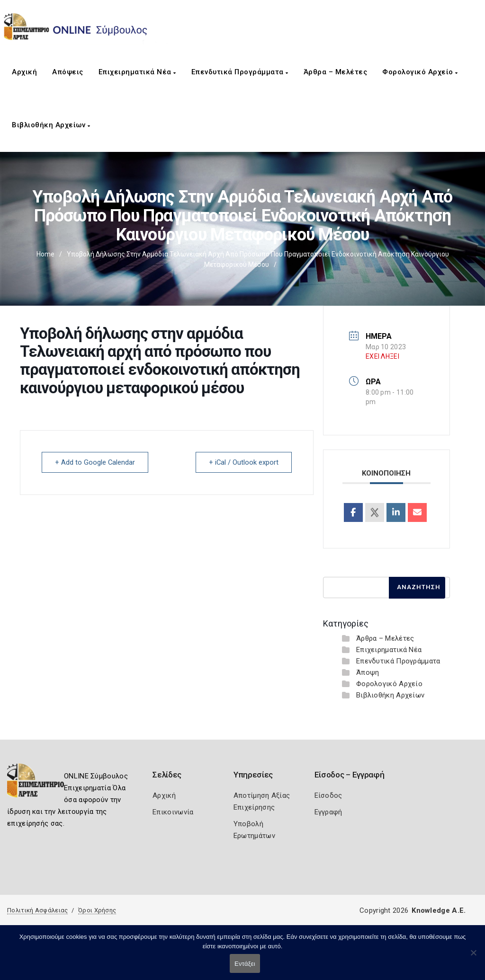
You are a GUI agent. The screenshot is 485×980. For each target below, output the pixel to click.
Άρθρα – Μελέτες (336, 72)
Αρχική (24, 72)
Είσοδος (328, 795)
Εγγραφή (328, 812)
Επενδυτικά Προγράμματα (240, 72)
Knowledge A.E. (439, 910)
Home (45, 254)
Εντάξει (245, 964)
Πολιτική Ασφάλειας (37, 910)
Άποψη (368, 672)
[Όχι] (473, 957)
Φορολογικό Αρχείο (420, 72)
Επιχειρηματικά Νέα (137, 72)
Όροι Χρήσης (97, 910)
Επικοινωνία (173, 812)
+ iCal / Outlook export (243, 462)
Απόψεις (68, 72)
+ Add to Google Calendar (96, 462)
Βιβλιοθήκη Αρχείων (51, 125)
